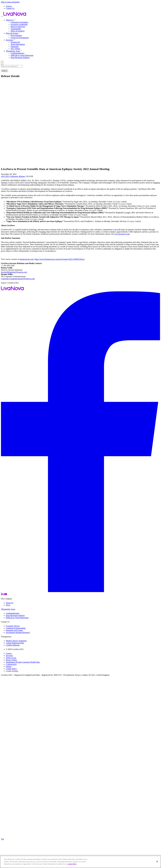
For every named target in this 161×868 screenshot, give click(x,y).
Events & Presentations (20, 38)
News (8, 605)
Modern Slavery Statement (16, 641)
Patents (9, 666)
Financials (15, 46)
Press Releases (16, 35)
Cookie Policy (11, 669)
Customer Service (13, 626)
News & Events (13, 33)
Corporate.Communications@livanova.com (18, 279)
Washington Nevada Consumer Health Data (23, 662)
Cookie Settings (12, 671)
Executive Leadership (19, 24)
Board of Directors (18, 27)
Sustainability (16, 29)
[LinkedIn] (3, 595)
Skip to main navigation (10, 2)
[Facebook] (80, 591)
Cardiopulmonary (18, 53)
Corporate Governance (19, 22)
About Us (11, 20)
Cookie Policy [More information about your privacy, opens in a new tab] (72, 864)
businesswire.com (27, 259)
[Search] (2, 63)
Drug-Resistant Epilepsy (20, 58)
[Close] (157, 862)
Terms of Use (11, 658)
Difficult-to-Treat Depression (22, 55)
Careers (9, 6)
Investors (11, 40)
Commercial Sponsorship (16, 628)
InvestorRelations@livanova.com (14, 272)
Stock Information (18, 44)
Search (4, 71)
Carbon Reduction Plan (15, 643)
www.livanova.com (122, 234)
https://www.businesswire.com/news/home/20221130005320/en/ (60, 259)
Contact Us (10, 8)
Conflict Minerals (13, 645)
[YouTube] (6, 595)
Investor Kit (15, 42)
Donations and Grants (14, 630)
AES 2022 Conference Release (13, 176)
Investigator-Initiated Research (18, 632)
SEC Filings (15, 49)
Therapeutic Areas (14, 51)
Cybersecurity (11, 664)
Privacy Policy (12, 660)
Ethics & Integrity (18, 31)
